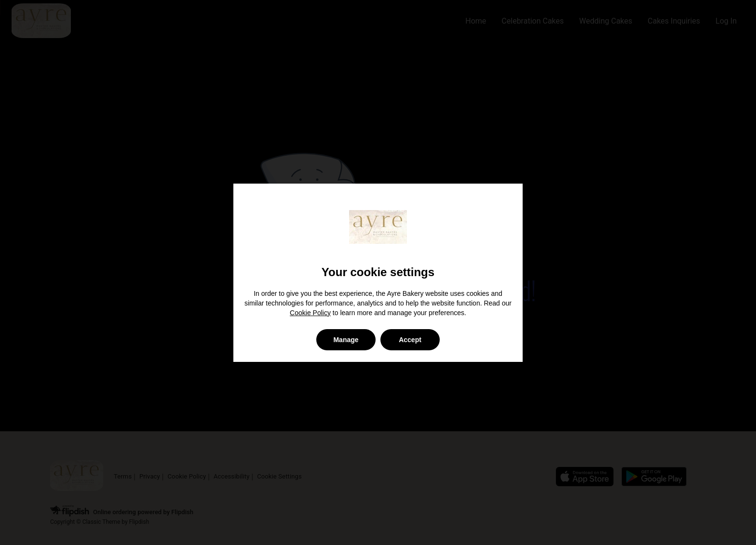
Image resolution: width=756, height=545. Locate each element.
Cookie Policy (310, 313)
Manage (346, 340)
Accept (410, 340)
